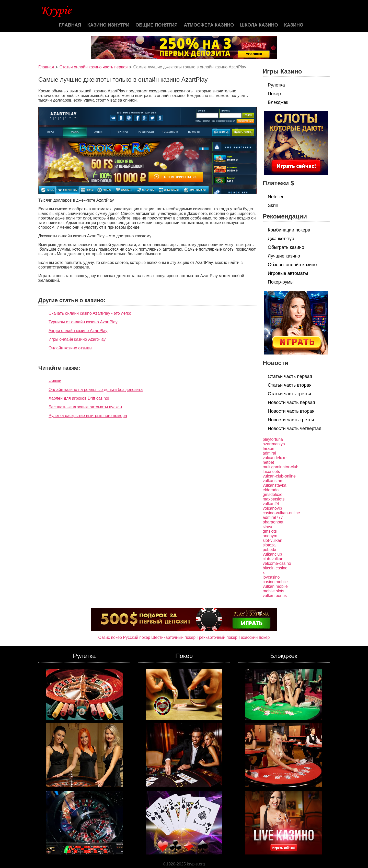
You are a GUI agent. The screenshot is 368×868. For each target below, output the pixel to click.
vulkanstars (273, 481)
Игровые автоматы (288, 273)
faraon (268, 449)
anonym (270, 536)
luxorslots (271, 472)
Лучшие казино (284, 256)
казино (294, 25)
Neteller (276, 197)
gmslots (270, 531)
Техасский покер (254, 637)
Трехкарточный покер (217, 637)
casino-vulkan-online (281, 513)
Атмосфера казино (209, 25)
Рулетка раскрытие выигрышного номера (88, 416)
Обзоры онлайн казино (292, 265)
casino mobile (275, 582)
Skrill (273, 205)
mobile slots (273, 591)
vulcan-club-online (279, 476)
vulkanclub (272, 554)
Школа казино (259, 25)
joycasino (271, 577)
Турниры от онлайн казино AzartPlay (83, 322)
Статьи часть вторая (290, 385)
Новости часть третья (291, 420)
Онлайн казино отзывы (70, 348)
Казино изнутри (108, 25)
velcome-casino (277, 563)
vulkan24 (271, 504)
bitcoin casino (275, 568)
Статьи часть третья (289, 394)
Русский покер (136, 637)
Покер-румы (281, 282)
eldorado (271, 490)
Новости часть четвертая (295, 429)
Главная (70, 25)
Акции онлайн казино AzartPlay (78, 331)
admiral (269, 453)
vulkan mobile (275, 586)
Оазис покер (110, 637)
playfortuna (273, 439)
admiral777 (273, 517)
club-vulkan (273, 559)
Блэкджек (278, 102)
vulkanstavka (275, 485)
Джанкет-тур (281, 239)
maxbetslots (274, 499)
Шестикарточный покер (173, 637)
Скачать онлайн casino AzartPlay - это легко (90, 313)
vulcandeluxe (275, 458)
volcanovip (272, 508)
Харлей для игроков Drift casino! (79, 398)
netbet (268, 462)
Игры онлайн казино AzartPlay (77, 339)
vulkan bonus (275, 596)
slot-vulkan (272, 540)
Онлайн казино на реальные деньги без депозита (96, 390)
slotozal (270, 545)
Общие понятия (157, 25)
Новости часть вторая (291, 411)
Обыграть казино (286, 247)
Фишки (55, 381)
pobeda (269, 550)
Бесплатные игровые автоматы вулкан (85, 407)
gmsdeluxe (273, 494)
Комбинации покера (289, 230)
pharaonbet (273, 522)
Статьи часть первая (290, 376)
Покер (274, 94)
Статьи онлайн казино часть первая (94, 67)
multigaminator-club (281, 467)
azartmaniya (274, 444)
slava (267, 527)
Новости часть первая (291, 402)
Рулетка (276, 85)
